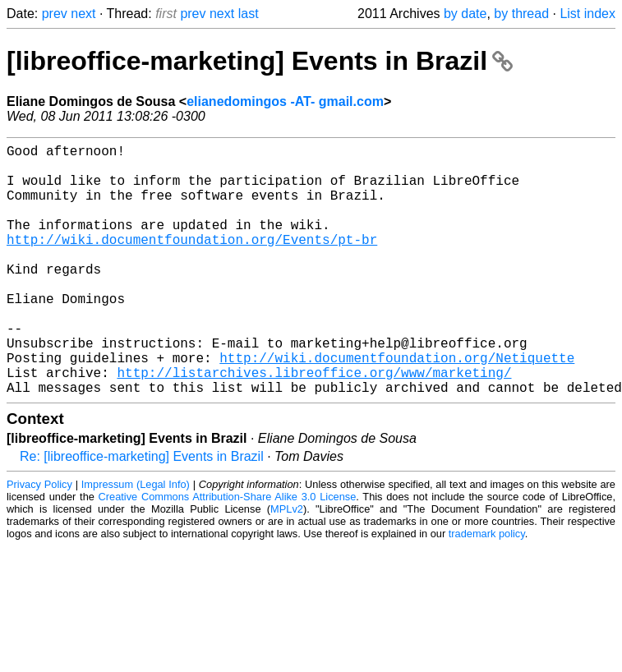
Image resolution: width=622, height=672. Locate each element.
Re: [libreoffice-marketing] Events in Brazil (142, 512)
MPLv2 (287, 565)
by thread (521, 14)
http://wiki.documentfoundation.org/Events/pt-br (192, 262)
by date (465, 14)
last (249, 14)
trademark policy (487, 589)
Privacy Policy (39, 540)
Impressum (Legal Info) (136, 540)
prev (55, 14)
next (83, 14)
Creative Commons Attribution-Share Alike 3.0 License (228, 552)
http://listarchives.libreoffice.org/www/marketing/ (314, 425)
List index (587, 14)
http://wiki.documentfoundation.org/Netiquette (397, 407)
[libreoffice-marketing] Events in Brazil (260, 61)
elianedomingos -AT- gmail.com (285, 101)
